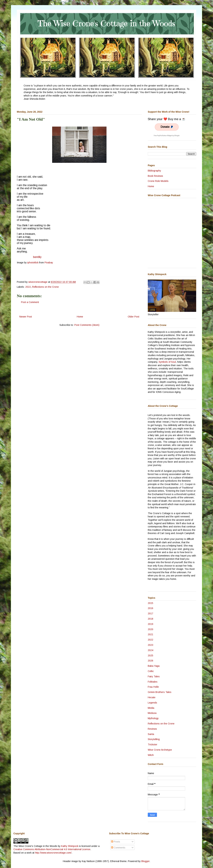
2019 (150, 624)
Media (151, 708)
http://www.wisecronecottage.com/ (53, 853)
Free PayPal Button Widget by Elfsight (167, 136)
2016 (150, 608)
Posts (116, 842)
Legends (152, 703)
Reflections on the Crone (45, 287)
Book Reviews (155, 176)
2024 (150, 650)
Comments (118, 848)
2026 (150, 661)
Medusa (152, 713)
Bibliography (154, 171)
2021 (150, 634)
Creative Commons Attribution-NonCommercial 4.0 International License (52, 849)
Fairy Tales (154, 676)
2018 (150, 619)
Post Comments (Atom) (87, 325)
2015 (150, 603)
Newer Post (26, 317)
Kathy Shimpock (70, 846)
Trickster (153, 744)
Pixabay (49, 263)
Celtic (151, 671)
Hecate (152, 697)
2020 (150, 629)
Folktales (153, 682)
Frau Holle (153, 687)
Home (80, 317)
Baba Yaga (154, 666)
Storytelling (154, 739)
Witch (151, 755)
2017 (150, 613)
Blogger (145, 861)
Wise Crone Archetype (160, 750)
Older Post (134, 317)
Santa (151, 734)
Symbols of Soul (167, 362)
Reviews (152, 729)
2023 (150, 645)
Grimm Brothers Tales (160, 692)
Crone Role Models (158, 181)
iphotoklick (33, 263)
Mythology (153, 718)
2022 (28, 287)
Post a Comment (30, 302)
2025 (150, 656)
